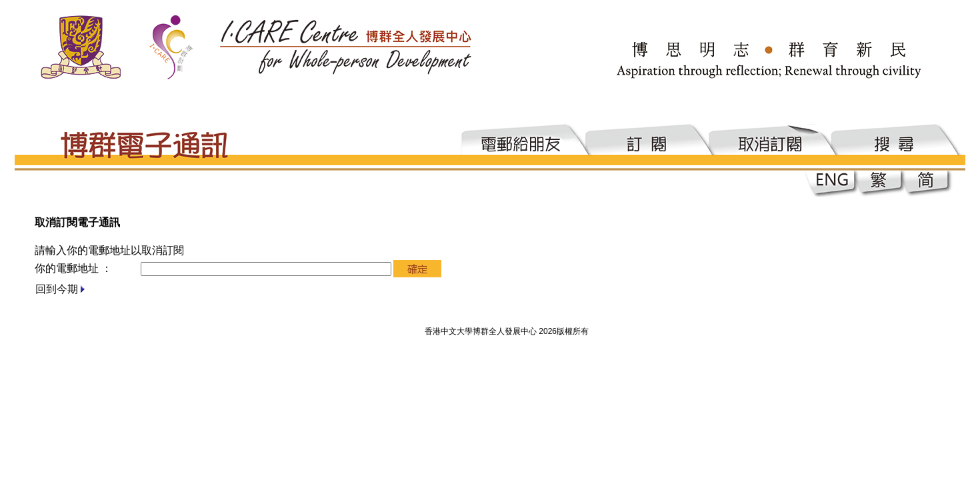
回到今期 (57, 289)
